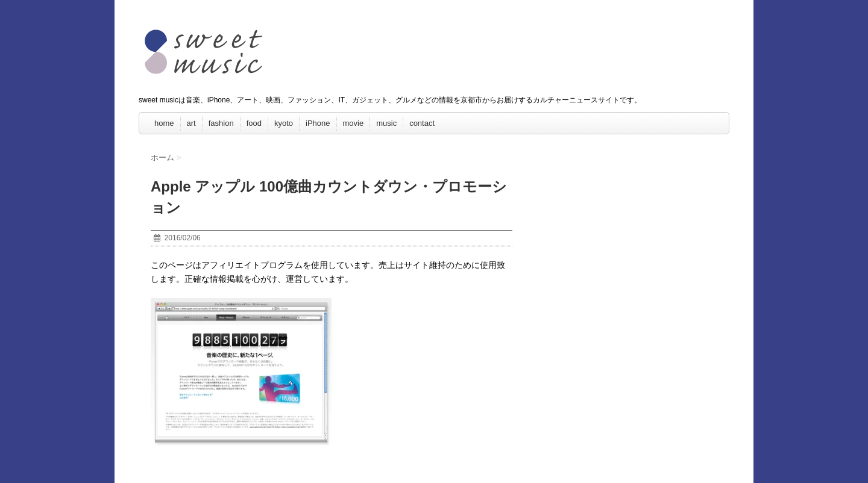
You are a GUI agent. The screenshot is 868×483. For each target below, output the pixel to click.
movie (354, 123)
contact (422, 123)
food (254, 123)
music (386, 123)
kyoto (284, 123)
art (191, 123)
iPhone (318, 123)
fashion (221, 123)
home (164, 123)
